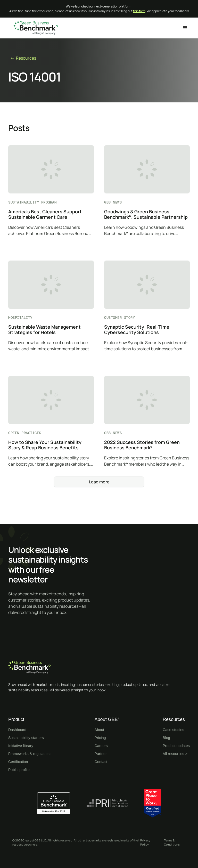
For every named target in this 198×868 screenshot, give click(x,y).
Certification (18, 762)
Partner (101, 754)
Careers (101, 746)
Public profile (19, 770)
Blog (166, 738)
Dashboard (17, 730)
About (100, 730)
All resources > (175, 754)
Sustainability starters (26, 738)
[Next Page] (99, 482)
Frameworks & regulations (30, 754)
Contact (101, 762)
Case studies (173, 730)
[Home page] (99, 667)
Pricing (100, 738)
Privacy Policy (145, 842)
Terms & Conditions (172, 842)
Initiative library (21, 746)
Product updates (176, 746)
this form (139, 11)
